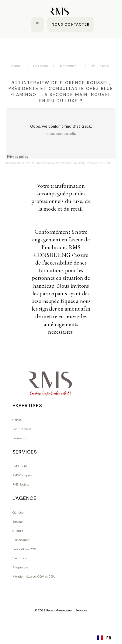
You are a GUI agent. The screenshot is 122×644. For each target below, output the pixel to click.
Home (16, 66)
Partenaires (21, 540)
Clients (18, 531)
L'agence (41, 66)
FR (104, 638)
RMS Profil (20, 466)
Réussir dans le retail (20, 163)
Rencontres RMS (70, 66)
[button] (38, 24)
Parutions (20, 558)
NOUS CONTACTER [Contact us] (71, 24)
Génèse (18, 512)
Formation (20, 438)
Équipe (17, 522)
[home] (59, 12)
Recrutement (22, 429)
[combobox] (104, 638)
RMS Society (21, 484)
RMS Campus (22, 475)
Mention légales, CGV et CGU (34, 576)
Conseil (18, 420)
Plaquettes (20, 567)
